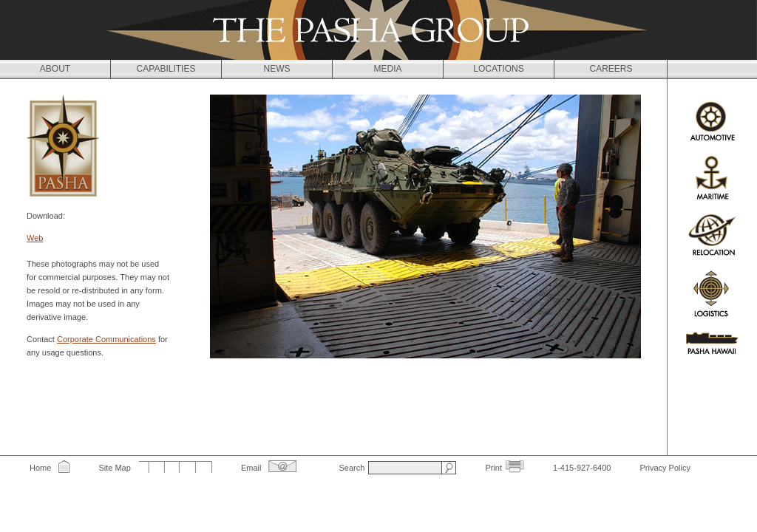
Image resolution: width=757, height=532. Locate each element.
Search (352, 468)
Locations (498, 69)
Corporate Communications (106, 339)
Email (251, 468)
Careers (611, 69)
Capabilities (166, 69)
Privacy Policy (665, 468)
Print (493, 468)
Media (387, 69)
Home (40, 468)
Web (35, 238)
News (277, 69)
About (55, 69)
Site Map (114, 468)
